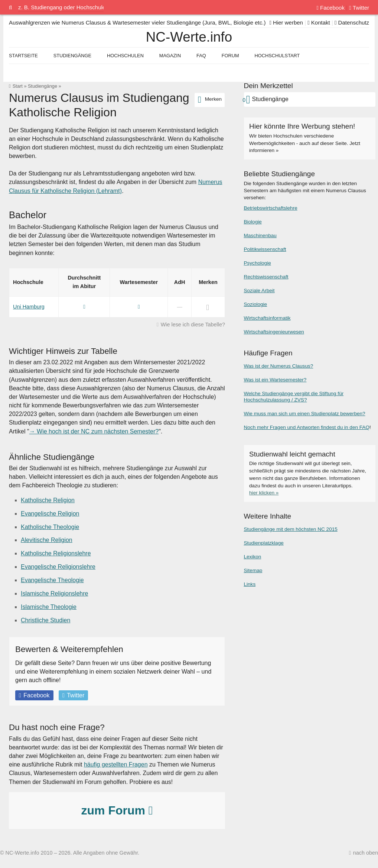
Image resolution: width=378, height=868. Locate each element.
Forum (230, 56)
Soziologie (255, 304)
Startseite (23, 56)
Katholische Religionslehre (56, 553)
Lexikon (252, 557)
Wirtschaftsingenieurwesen (274, 332)
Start (18, 86)
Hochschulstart (277, 56)
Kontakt (319, 22)
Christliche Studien (45, 620)
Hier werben (286, 22)
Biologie (252, 222)
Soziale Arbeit (259, 291)
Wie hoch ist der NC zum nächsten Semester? (98, 431)
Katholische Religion (48, 500)
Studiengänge (43, 86)
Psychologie (257, 263)
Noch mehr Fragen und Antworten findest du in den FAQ (307, 427)
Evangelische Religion (50, 514)
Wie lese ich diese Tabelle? (193, 325)
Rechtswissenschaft (266, 277)
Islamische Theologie (49, 607)
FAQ (201, 56)
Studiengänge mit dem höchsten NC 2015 (290, 529)
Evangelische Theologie (52, 580)
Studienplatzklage (263, 543)
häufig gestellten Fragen (116, 764)
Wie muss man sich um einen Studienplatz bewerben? (304, 414)
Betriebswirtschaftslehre (270, 208)
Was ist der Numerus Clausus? (278, 366)
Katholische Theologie (50, 527)
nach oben (366, 853)
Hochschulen (125, 56)
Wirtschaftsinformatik (267, 318)
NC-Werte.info (189, 37)
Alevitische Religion (47, 540)
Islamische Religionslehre (54, 593)
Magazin (170, 56)
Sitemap (253, 570)
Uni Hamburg (29, 307)
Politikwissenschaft (265, 249)
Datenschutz (352, 22)
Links (250, 584)
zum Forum (117, 810)
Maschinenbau (260, 235)
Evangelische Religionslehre (58, 567)
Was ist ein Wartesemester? (275, 380)
